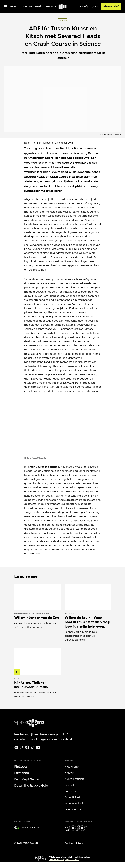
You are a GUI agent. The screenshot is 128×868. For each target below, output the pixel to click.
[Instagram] (22, 747)
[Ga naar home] (63, 6)
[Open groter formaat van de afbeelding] (63, 428)
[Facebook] (27, 747)
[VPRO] (76, 829)
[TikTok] (33, 747)
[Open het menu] (10, 6)
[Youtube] (38, 747)
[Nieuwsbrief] (111, 6)
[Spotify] (16, 747)
